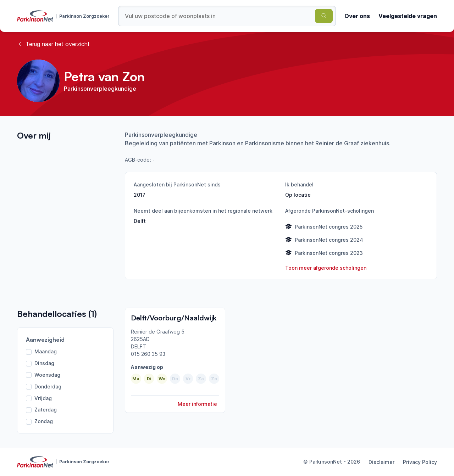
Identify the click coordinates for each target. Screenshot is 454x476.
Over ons (357, 16)
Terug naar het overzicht (53, 44)
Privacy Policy (420, 462)
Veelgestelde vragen (408, 16)
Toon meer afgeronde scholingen (326, 268)
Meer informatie (197, 404)
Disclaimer (381, 462)
